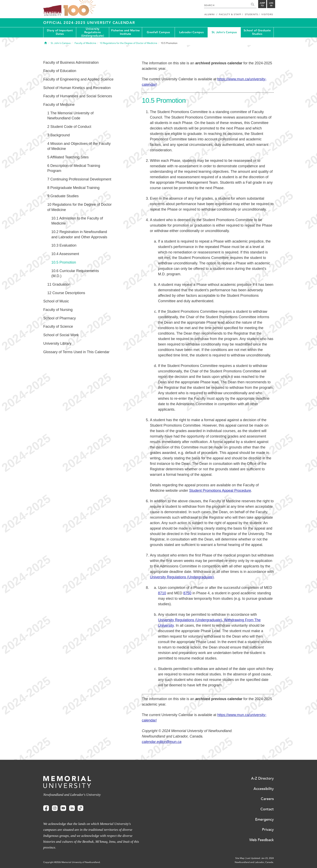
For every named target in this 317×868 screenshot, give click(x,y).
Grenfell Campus (158, 32)
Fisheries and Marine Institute (126, 32)
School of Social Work (61, 335)
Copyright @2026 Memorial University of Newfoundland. (72, 862)
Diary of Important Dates (60, 32)
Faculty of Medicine (59, 105)
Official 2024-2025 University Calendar (89, 23)
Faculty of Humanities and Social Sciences (78, 96)
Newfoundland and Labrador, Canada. (254, 862)
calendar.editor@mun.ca (162, 742)
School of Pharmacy (60, 318)
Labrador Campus (191, 32)
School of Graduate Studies (257, 32)
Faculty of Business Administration (71, 63)
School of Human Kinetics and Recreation (77, 88)
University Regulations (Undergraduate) (93, 32)
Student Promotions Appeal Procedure (220, 491)
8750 (187, 593)
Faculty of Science (58, 326)
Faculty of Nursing (58, 310)
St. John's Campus (224, 32)
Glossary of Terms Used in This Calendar (76, 352)
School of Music (56, 301)
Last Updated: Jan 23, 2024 (260, 858)
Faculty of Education (60, 71)
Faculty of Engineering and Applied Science (78, 79)
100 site (80, 8)
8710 (162, 593)
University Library (57, 343)
